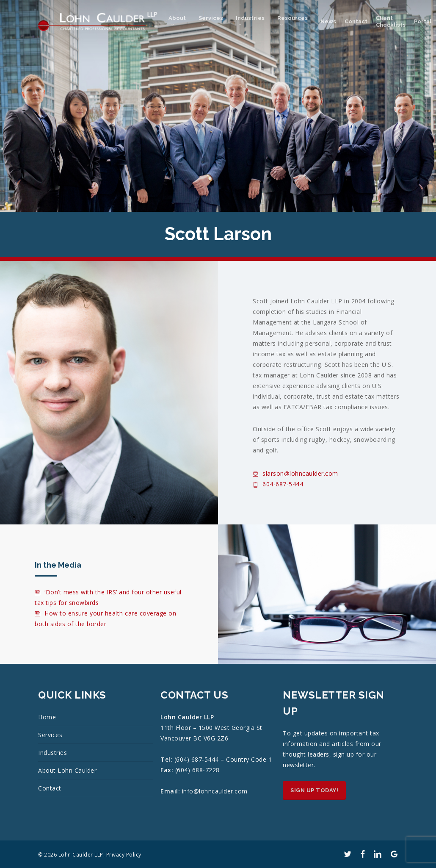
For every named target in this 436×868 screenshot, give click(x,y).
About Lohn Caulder (67, 770)
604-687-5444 (278, 484)
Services (50, 735)
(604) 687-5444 (198, 759)
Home (47, 717)
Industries (52, 753)
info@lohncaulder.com (215, 791)
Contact (50, 788)
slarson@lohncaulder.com (295, 473)
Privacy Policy (124, 855)
